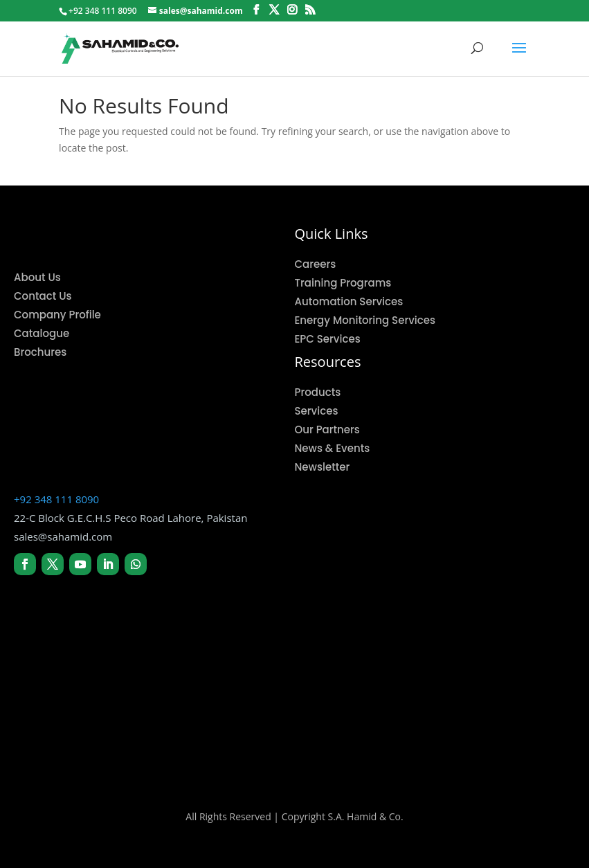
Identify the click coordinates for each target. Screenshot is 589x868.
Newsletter (323, 467)
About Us (37, 277)
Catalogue (42, 333)
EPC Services (328, 339)
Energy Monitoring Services (365, 320)
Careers (316, 264)
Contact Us (43, 296)
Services (317, 411)
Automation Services (349, 301)
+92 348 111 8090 (56, 499)
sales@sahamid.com (63, 536)
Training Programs (343, 283)
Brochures (40, 352)
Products (318, 392)
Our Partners (327, 430)
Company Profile (57, 315)
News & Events (333, 448)
